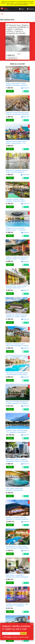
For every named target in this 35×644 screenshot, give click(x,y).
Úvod (2, 14)
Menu (22, 9)
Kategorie (31, 9)
